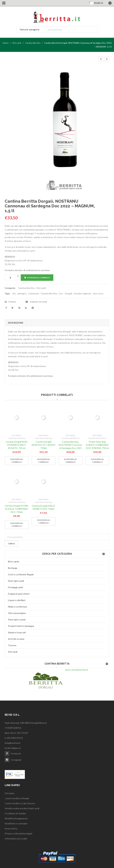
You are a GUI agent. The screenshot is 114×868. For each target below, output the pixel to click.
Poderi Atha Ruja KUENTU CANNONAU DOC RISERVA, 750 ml (97, 445)
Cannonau (34, 293)
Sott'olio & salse (16, 639)
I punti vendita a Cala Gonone (20, 803)
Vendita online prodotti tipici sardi (22, 808)
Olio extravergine (17, 613)
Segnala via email (36, 302)
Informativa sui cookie (16, 839)
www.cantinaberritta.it (77, 670)
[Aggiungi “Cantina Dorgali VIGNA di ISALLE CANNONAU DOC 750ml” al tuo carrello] (17, 525)
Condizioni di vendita (15, 813)
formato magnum (83, 293)
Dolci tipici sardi (16, 581)
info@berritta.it (13, 743)
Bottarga (13, 568)
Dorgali (69, 293)
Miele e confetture (18, 607)
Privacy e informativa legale (19, 833)
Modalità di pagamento (16, 818)
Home (6, 43)
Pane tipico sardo (17, 620)
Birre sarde (14, 562)
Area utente (11, 828)
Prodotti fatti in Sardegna (21, 626)
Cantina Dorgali (17, 438)
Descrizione (16, 323)
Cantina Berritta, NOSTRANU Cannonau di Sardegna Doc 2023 (70, 445)
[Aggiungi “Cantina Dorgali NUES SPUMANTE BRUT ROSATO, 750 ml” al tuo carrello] (17, 461)
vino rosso (98, 293)
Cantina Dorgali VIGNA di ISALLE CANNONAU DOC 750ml (17, 509)
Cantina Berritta (33, 43)
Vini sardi (17, 43)
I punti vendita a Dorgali (17, 798)
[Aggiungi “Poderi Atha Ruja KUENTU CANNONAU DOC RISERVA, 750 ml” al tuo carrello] (97, 461)
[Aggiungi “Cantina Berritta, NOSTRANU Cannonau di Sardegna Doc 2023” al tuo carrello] (71, 461)
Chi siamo (10, 793)
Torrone (12, 645)
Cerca (11, 544)
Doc (61, 293)
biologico (22, 293)
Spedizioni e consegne (16, 823)
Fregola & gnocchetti (19, 594)
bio (14, 293)
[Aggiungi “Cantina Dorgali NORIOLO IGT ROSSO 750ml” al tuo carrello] (43, 461)
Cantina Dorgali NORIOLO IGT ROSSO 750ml (44, 445)
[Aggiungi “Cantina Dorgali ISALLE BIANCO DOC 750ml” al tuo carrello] (43, 521)
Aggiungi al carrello (39, 278)
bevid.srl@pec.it (13, 748)
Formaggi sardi (15, 587)
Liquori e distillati (17, 600)
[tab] (16, 323)
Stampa (10, 302)
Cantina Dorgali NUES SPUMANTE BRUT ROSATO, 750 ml (17, 445)
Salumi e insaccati (17, 632)
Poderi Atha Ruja (97, 438)
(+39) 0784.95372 (14, 738)
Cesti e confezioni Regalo (21, 574)
